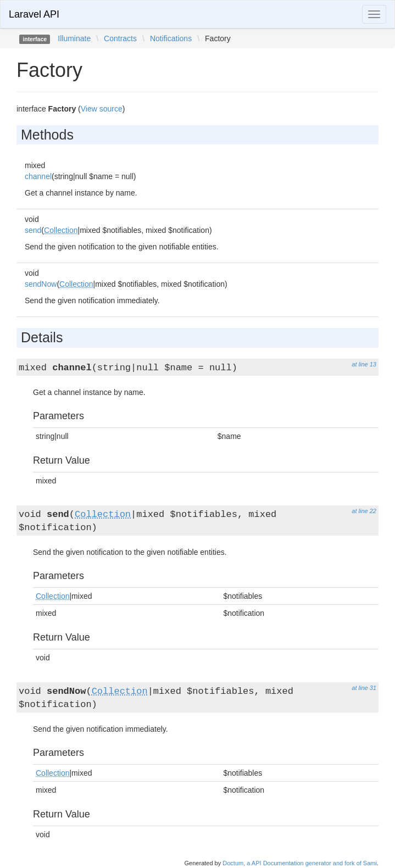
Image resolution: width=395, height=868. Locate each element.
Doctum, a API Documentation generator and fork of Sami (300, 863)
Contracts (120, 38)
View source (102, 109)
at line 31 (364, 688)
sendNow (41, 284)
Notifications (171, 38)
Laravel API (34, 14)
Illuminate (74, 38)
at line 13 (364, 364)
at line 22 (364, 511)
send (33, 230)
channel (38, 176)
